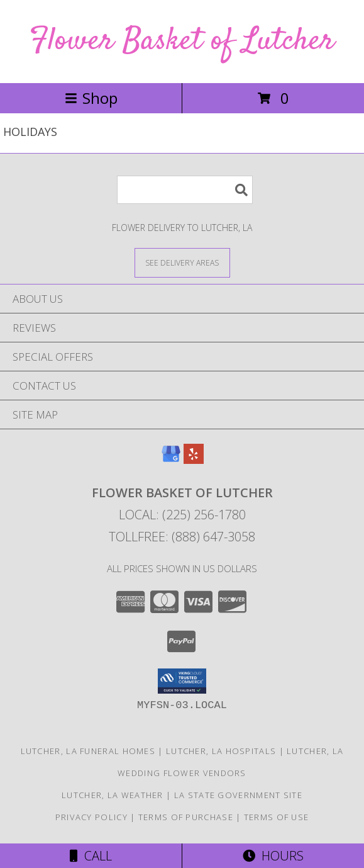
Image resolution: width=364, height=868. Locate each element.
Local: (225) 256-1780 (182, 515)
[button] (182, 681)
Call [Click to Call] (91, 856)
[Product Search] (185, 190)
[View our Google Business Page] (171, 460)
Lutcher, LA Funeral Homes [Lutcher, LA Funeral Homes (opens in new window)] (88, 751)
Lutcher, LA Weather (113, 795)
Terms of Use (277, 817)
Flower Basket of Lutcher (182, 41)
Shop (91, 98)
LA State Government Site (238, 795)
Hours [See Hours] (273, 856)
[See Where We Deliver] (182, 262)
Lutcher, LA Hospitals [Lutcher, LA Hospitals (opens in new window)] (221, 751)
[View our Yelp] (194, 460)
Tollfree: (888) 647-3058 (182, 537)
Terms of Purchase (186, 817)
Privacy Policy (91, 817)
